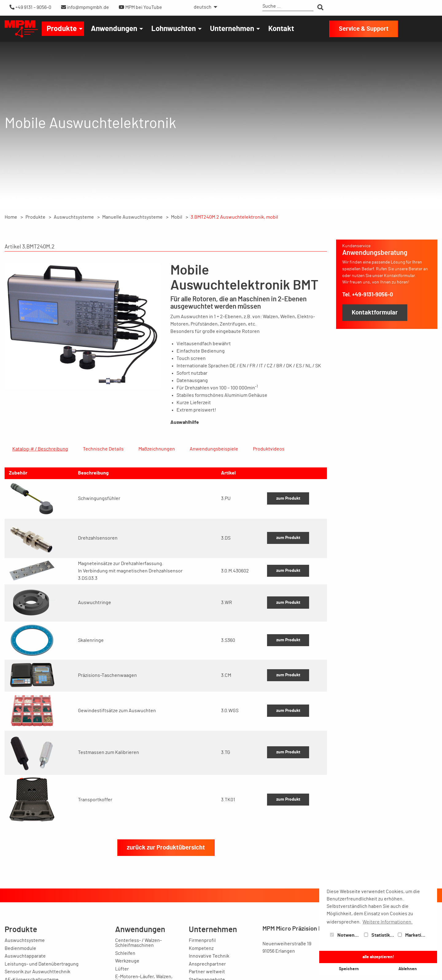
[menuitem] (204, 7)
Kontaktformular (375, 313)
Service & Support (364, 29)
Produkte (62, 29)
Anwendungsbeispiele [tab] (214, 449)
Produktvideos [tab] (269, 449)
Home (11, 217)
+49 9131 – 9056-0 (30, 7)
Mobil (177, 217)
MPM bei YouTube (140, 7)
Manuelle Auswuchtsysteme (132, 217)
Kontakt (281, 29)
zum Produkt (288, 528)
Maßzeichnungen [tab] (157, 449)
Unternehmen (232, 29)
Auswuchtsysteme (74, 217)
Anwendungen (114, 29)
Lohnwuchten (174, 29)
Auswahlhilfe (185, 422)
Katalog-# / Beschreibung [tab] (40, 449)
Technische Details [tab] (103, 449)
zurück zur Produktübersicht (166, 877)
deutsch (203, 7)
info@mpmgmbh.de (85, 7)
